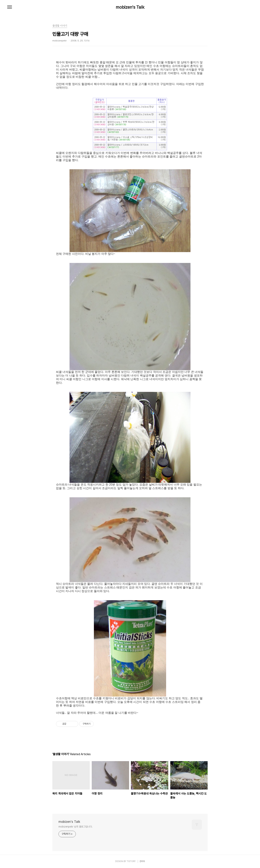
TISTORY (131, 861)
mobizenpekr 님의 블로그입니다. (76, 827)
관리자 (142, 861)
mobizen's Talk (130, 7)
